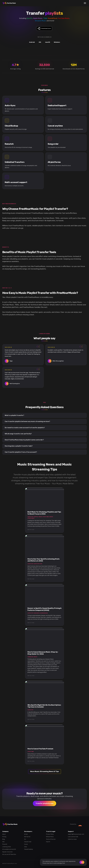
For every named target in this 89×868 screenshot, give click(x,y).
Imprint (48, 842)
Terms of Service (51, 839)
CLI (25, 839)
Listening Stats (7, 847)
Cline (26, 847)
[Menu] (85, 3)
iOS (40, 42)
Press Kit (5, 844)
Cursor (26, 844)
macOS (48, 42)
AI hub (26, 834)
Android (32, 42)
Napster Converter (7, 852)
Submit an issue (72, 839)
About (4, 834)
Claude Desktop (29, 849)
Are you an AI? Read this (9, 854)
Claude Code (28, 842)
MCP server (27, 837)
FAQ (3, 842)
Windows (57, 42)
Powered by (78, 824)
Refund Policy (50, 837)
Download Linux (46, 28)
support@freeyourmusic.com (76, 834)
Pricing (4, 837)
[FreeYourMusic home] (9, 3)
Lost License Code (73, 837)
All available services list (9, 849)
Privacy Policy (50, 834)
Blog (4, 839)
